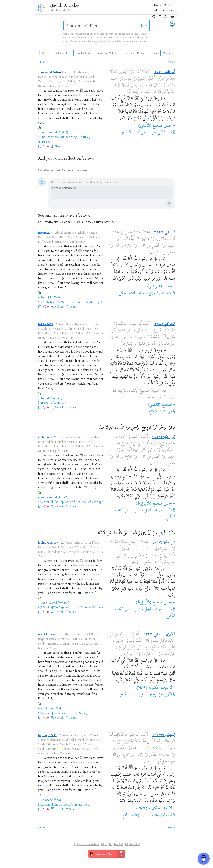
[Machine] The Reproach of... (59, 502)
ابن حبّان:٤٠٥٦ (163, 437)
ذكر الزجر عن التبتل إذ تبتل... (151, 510)
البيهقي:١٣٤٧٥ (163, 735)
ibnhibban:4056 (48, 437)
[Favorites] (150, 9)
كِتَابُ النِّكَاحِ (158, 412)
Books (120, 9)
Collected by (46, 222)
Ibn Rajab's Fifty (62, 53)
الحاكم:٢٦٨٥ (165, 324)
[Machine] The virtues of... (57, 804)
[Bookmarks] (156, 9)
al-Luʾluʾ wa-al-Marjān (133, 53)
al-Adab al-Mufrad (107, 53)
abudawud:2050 (48, 72)
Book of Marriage (55, 403)
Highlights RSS (114, 844)
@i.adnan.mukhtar (88, 844)
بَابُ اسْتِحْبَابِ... (159, 815)
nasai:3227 (45, 233)
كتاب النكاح (131, 133)
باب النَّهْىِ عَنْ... (159, 133)
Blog (129, 9)
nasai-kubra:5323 (49, 634)
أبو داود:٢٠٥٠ (165, 72)
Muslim (167, 53)
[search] (101, 26)
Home (109, 9)
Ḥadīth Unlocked (67, 5)
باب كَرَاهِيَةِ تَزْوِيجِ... (157, 293)
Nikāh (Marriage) (91, 302)
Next (170, 62)
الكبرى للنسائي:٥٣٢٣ (159, 635)
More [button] (139, 9)
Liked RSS (134, 844)
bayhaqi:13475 (47, 735)
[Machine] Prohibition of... (57, 713)
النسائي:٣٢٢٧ (164, 233)
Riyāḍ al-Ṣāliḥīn (84, 53)
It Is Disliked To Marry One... (58, 302)
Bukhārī (154, 53)
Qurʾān (46, 53)
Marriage (83, 713)
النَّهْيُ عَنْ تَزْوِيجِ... (158, 695)
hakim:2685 (45, 324)
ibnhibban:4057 (48, 542)
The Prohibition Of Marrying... (60, 137)
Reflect (59, 306)
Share (58, 146)
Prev (43, 62)
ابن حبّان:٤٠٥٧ (163, 543)
